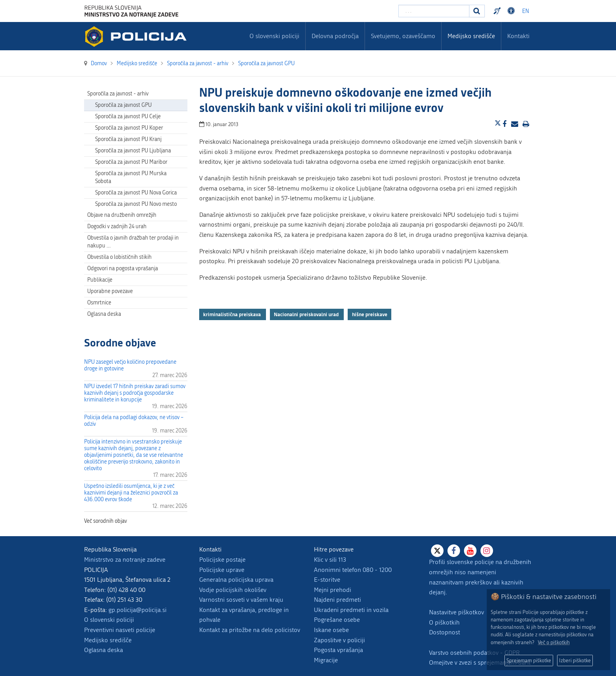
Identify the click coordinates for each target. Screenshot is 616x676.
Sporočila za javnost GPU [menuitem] (123, 105)
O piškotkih (444, 622)
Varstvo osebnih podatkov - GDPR (474, 653)
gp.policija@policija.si (137, 610)
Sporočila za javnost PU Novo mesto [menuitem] (136, 204)
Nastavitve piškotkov (456, 612)
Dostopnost (445, 632)
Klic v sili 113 (330, 560)
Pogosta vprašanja (338, 650)
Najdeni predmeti (337, 600)
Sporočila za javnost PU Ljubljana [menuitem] (133, 151)
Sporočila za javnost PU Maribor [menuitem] (131, 162)
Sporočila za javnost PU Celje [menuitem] (128, 116)
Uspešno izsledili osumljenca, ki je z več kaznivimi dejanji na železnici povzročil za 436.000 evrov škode (131, 493)
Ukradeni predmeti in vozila (351, 610)
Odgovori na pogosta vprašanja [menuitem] (123, 268)
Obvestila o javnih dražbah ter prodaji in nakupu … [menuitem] (133, 242)
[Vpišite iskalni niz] (434, 11)
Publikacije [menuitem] (100, 280)
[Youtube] (470, 551)
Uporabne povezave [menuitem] (110, 291)
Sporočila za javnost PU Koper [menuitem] (129, 128)
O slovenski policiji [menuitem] (274, 36)
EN (526, 11)
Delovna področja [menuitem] (335, 36)
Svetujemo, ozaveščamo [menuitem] (403, 36)
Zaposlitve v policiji (339, 640)
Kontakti (518, 36)
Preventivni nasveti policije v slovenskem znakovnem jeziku (498, 11)
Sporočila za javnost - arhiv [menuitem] (118, 94)
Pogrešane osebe (337, 620)
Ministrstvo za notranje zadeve (125, 560)
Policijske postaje (222, 560)
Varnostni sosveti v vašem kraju (241, 600)
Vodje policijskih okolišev (233, 590)
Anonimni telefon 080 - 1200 (353, 570)
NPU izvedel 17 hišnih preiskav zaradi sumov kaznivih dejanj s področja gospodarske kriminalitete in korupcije (135, 393)
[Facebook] (454, 551)
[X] (437, 551)
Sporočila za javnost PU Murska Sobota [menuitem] (131, 177)
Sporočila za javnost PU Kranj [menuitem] (128, 139)
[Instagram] (487, 551)
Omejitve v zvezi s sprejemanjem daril (480, 662)
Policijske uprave (222, 570)
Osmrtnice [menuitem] (99, 303)
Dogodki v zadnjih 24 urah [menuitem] (117, 226)
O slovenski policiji (109, 620)
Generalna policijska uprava (236, 580)
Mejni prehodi (333, 590)
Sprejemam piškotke (529, 660)
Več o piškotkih (554, 642)
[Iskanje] (477, 11)
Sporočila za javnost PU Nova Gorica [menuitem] (136, 193)
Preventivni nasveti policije (120, 630)
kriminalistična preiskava (233, 314)
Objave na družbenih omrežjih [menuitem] (122, 215)
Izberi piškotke (575, 660)
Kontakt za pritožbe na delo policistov (250, 630)
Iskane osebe (331, 630)
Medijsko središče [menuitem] (471, 36)
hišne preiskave (370, 314)
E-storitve (327, 580)
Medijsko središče (108, 640)
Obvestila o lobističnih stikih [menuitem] (119, 257)
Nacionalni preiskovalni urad (307, 314)
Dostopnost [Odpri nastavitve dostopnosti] (512, 11)
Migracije (326, 660)
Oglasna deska (104, 314)
